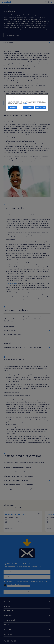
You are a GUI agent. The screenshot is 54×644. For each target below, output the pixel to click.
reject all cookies (29, 107)
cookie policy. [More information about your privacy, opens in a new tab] (25, 104)
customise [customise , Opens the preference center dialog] (13, 107)
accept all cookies (40, 107)
